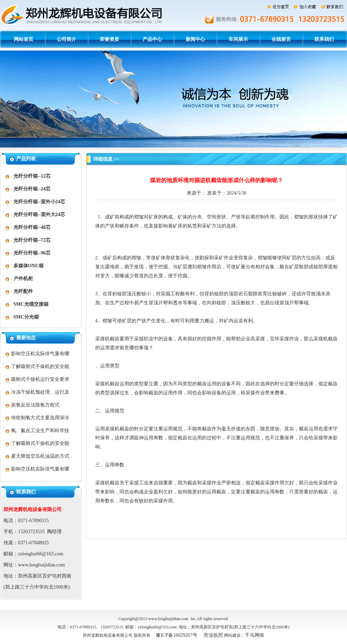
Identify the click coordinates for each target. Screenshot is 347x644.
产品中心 (152, 39)
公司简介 (66, 39)
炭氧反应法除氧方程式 (35, 405)
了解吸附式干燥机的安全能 (40, 366)
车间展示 (238, 39)
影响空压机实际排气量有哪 (40, 354)
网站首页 (24, 39)
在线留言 (281, 39)
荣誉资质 (109, 39)
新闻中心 (195, 39)
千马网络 (255, 635)
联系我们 (324, 39)
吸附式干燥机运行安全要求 (40, 379)
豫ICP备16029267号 (177, 635)
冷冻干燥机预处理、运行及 (40, 392)
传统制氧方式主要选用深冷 (40, 418)
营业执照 (213, 635)
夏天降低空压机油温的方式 (40, 456)
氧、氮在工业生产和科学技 (40, 431)
